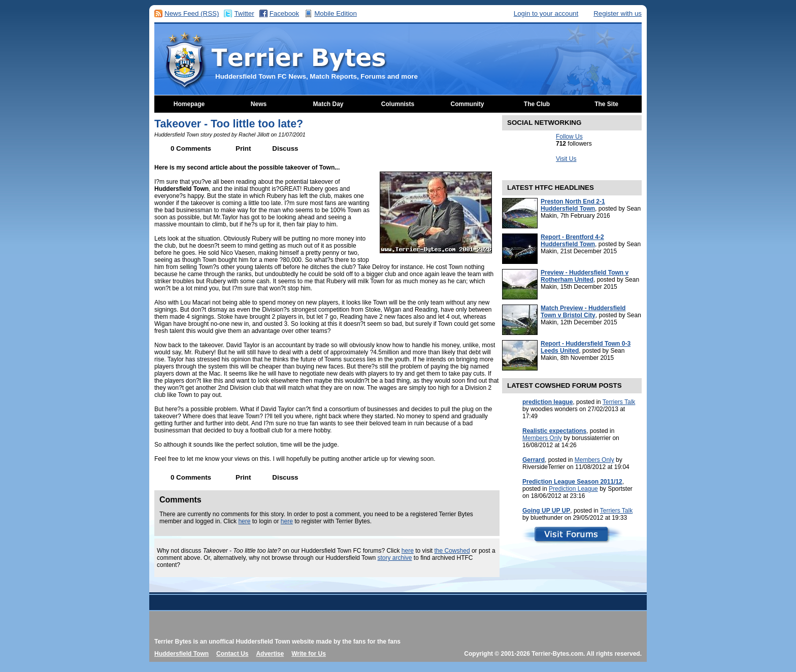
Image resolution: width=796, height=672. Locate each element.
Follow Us (569, 137)
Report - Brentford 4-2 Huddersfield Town (572, 241)
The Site (606, 104)
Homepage (189, 104)
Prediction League (573, 489)
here (244, 521)
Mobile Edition (336, 13)
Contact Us (232, 654)
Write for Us (309, 654)
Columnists (398, 104)
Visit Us (566, 159)
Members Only (542, 438)
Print (243, 148)
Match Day (328, 104)
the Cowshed (452, 551)
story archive (394, 558)
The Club (537, 104)
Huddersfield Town (181, 654)
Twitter (244, 13)
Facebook (285, 13)
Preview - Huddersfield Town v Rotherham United (585, 276)
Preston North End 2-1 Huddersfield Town (573, 205)
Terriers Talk (619, 402)
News (259, 104)
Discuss (285, 148)
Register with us (618, 13)
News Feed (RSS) (192, 13)
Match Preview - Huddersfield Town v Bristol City (583, 312)
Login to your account (546, 13)
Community (468, 104)
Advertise (270, 654)
